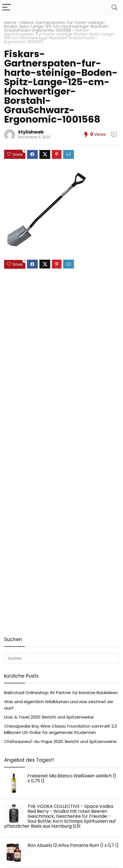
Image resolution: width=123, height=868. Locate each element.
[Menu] (7, 8)
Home (10, 23)
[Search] (114, 8)
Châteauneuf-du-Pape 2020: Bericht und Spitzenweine (60, 741)
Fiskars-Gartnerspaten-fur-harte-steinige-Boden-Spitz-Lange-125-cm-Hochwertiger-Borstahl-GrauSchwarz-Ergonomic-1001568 (57, 26)
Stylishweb (31, 132)
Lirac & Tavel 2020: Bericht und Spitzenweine (49, 717)
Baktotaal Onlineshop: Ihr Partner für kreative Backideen (61, 693)
